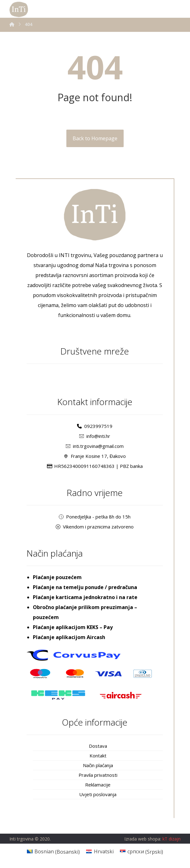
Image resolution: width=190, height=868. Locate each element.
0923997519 (95, 426)
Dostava (98, 746)
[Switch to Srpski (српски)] (141, 852)
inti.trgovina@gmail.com (95, 446)
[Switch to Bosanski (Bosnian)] (53, 852)
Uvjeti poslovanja (98, 794)
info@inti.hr (95, 436)
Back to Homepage (95, 138)
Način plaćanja (98, 765)
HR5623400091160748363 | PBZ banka (95, 466)
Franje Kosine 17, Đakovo (95, 456)
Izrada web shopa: (143, 839)
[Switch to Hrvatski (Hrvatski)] (100, 852)
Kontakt (98, 756)
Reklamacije (98, 785)
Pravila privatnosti (98, 775)
